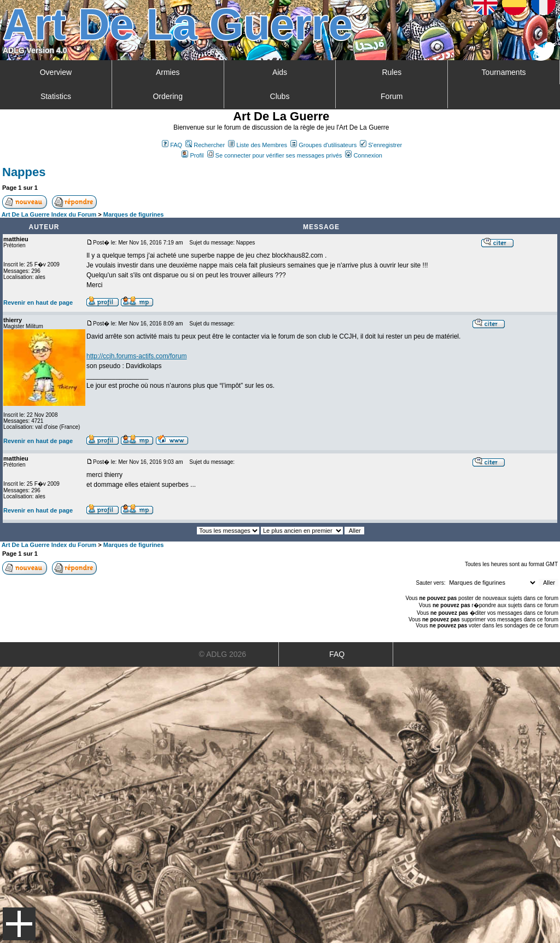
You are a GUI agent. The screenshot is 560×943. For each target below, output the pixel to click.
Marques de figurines (134, 214)
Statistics (56, 96)
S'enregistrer (381, 145)
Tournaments (504, 72)
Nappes (24, 172)
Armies (168, 72)
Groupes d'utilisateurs (323, 145)
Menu (19, 924)
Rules (392, 72)
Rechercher (205, 145)
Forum (392, 96)
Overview (56, 72)
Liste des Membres (258, 145)
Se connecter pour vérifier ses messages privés (275, 155)
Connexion (364, 155)
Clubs (280, 96)
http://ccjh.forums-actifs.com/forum (136, 356)
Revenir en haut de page (38, 302)
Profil (192, 155)
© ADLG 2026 (223, 654)
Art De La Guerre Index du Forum (49, 214)
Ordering (167, 96)
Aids (280, 72)
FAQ (172, 145)
